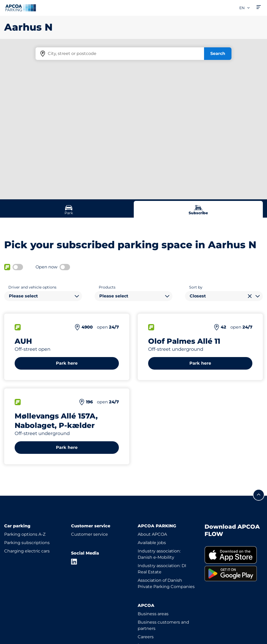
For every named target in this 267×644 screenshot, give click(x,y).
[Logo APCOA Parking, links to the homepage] (21, 8)
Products (107, 287)
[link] (234, 555)
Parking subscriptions (27, 543)
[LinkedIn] (74, 562)
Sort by (196, 287)
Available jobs (152, 543)
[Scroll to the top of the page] (259, 495)
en (245, 8)
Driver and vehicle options (32, 287)
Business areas (153, 614)
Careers (146, 637)
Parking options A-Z (25, 534)
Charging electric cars (27, 551)
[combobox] (43, 296)
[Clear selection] (250, 296)
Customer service (89, 534)
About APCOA (152, 534)
